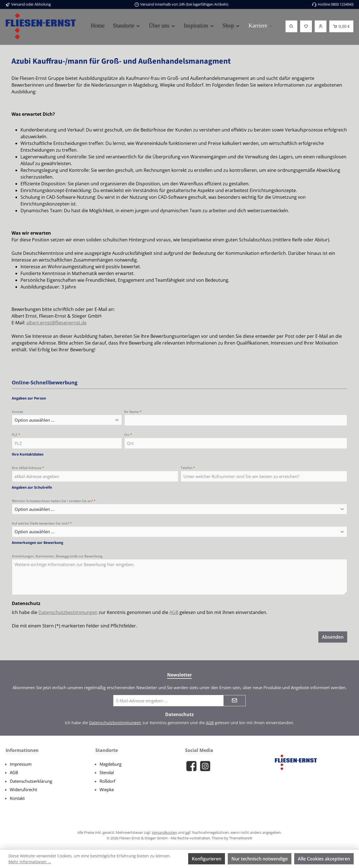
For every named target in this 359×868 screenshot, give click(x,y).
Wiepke (107, 789)
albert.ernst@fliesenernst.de (57, 323)
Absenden (333, 637)
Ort (128, 435)
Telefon (188, 468)
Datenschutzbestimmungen (68, 612)
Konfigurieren (207, 859)
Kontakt (17, 798)
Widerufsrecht (23, 789)
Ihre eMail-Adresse (28, 468)
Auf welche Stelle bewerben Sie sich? (42, 523)
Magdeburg (111, 764)
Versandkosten (164, 832)
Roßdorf (107, 781)
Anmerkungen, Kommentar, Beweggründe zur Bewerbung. (57, 556)
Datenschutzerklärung (31, 781)
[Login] (321, 26)
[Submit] (234, 701)
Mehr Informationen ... (30, 862)
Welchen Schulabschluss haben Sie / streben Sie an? (54, 501)
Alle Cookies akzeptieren (324, 859)
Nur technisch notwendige (260, 859)
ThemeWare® (241, 838)
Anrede (18, 412)
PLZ (16, 435)
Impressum (21, 764)
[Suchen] (291, 26)
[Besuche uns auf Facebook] (191, 766)
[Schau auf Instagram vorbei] (205, 766)
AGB (174, 612)
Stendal (107, 772)
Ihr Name (133, 412)
